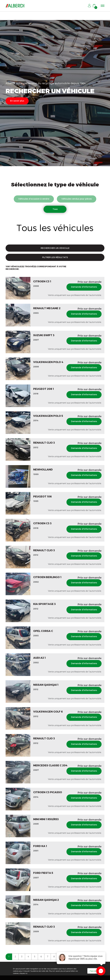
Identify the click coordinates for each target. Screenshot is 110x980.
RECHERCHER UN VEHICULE (55, 248)
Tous (55, 209)
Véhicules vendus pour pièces (77, 199)
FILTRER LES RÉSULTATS (55, 257)
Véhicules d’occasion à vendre (34, 199)
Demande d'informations (84, 287)
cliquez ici (23, 973)
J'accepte (95, 971)
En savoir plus (17, 101)
